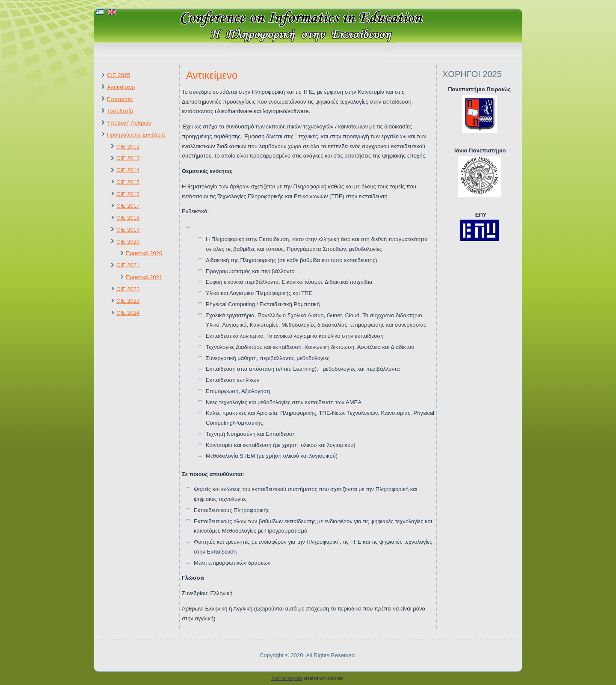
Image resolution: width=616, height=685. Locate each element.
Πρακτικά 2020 (144, 253)
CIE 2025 (118, 75)
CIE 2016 (128, 194)
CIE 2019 (128, 230)
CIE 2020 (128, 242)
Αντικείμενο (121, 87)
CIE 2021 (128, 265)
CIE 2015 (128, 182)
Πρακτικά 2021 (144, 277)
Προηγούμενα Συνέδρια (136, 135)
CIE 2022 (128, 289)
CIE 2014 (128, 170)
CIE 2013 (128, 158)
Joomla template (287, 678)
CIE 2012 (128, 147)
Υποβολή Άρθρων (129, 123)
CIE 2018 (128, 218)
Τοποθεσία (120, 111)
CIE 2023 (128, 301)
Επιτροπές (120, 99)
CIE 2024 (128, 313)
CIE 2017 (128, 206)
